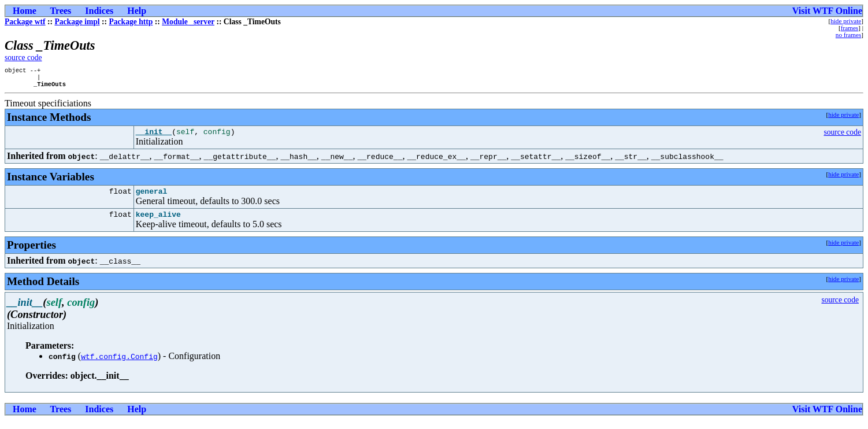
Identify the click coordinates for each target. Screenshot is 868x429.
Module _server (188, 22)
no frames (848, 35)
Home (25, 11)
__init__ (154, 136)
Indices (99, 11)
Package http (131, 22)
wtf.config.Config (119, 365)
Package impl (77, 22)
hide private (846, 21)
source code (23, 58)
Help (137, 11)
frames (850, 28)
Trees (61, 11)
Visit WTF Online (827, 11)
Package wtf (25, 22)
